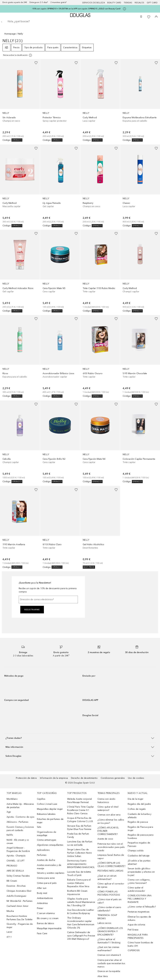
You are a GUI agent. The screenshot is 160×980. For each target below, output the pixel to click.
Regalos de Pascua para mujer (140, 829)
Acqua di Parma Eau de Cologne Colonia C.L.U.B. (80, 820)
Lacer (9, 932)
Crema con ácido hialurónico (106, 801)
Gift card (152, 3)
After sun (42, 888)
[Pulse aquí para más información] (124, 9)
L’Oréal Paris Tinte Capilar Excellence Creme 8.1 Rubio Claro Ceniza (80, 810)
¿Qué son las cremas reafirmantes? (108, 949)
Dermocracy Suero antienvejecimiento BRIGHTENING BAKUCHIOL (81, 864)
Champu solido (136, 851)
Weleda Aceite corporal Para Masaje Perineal (79, 801)
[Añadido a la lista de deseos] (36, 63)
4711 (9, 937)
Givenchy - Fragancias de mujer (20, 926)
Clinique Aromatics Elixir (19, 891)
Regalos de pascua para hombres (140, 837)
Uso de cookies (136, 778)
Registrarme (32, 610)
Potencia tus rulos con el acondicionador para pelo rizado (111, 847)
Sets (39, 827)
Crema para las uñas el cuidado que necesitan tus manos (111, 963)
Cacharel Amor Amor (18, 906)
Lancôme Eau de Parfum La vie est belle (80, 843)
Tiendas (128, 3)
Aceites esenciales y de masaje (49, 867)
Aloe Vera (103, 976)
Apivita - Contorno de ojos (20, 817)
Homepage (10, 34)
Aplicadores (43, 850)
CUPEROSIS (134, 950)
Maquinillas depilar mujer (50, 809)
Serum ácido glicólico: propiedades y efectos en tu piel (141, 872)
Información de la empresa (54, 778)
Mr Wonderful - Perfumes (20, 901)
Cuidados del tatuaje (139, 856)
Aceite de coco (105, 839)
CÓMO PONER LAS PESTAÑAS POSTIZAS (109, 893)
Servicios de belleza (93, 3)
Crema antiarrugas (47, 840)
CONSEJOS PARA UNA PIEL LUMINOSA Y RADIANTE (140, 899)
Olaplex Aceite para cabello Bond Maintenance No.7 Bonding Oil (81, 902)
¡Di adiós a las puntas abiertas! (139, 862)
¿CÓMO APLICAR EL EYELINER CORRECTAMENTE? (108, 831)
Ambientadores (45, 898)
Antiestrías (42, 903)
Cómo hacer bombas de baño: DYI (140, 944)
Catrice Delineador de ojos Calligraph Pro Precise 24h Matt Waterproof (81, 936)
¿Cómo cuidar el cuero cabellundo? (109, 909)
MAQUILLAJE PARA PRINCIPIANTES (138, 936)
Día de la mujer (136, 799)
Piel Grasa (133, 930)
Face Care (42, 933)
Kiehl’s (10, 835)
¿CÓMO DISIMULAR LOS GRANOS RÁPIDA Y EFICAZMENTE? (110, 931)
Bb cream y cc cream (48, 918)
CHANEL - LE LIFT (15, 861)
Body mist (42, 893)
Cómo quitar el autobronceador (136, 889)
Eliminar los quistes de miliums (139, 918)
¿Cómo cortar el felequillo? (142, 907)
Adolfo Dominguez (16, 896)
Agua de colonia (136, 925)
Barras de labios (46, 923)
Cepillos (41, 799)
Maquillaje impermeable (49, 928)
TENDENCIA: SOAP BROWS (107, 917)
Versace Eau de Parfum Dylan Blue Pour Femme (79, 828)
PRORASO (12, 866)
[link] (20, 100)
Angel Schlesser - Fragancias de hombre (18, 849)
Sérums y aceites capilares (51, 873)
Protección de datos (26, 778)
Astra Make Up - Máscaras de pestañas (20, 806)
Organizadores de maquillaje (47, 834)
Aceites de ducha (46, 860)
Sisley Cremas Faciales (18, 876)
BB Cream (12, 881)
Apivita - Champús (16, 856)
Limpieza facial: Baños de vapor (111, 857)
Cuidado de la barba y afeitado (140, 816)
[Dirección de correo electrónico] (48, 600)
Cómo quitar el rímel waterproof (108, 809)
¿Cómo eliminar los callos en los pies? (111, 821)
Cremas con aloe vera (109, 815)
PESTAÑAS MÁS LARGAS (111, 871)
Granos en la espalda (109, 971)
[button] (80, 738)
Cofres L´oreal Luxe (47, 804)
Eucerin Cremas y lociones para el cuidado (20, 829)
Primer (40, 908)
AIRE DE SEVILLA (15, 871)
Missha (10, 911)
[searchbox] (80, 21)
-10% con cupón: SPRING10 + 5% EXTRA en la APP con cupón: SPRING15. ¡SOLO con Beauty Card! (76, 9)
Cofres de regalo (137, 809)
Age (9, 812)
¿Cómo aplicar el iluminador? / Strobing (109, 941)
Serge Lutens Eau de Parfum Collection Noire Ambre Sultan (79, 853)
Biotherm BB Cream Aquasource (77, 893)
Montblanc (12, 799)
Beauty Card (114, 3)
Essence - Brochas (16, 886)
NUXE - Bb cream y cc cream (18, 842)
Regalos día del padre (139, 804)
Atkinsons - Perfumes (17, 822)
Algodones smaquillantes (50, 845)
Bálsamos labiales (46, 814)
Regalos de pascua (138, 822)
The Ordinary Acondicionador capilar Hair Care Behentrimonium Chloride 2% (81, 923)
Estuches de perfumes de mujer (50, 821)
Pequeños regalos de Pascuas (139, 844)
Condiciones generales (113, 778)
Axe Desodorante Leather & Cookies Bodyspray (81, 912)
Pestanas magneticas (139, 912)
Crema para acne (46, 878)
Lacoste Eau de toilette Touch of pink (79, 874)
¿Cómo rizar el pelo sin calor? (110, 901)
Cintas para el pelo (47, 883)
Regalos (139, 3)
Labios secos (104, 923)
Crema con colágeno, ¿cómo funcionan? (139, 881)
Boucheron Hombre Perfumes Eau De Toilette (20, 918)
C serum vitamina (46, 913)
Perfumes (42, 855)
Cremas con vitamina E (109, 955)
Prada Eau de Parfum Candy (78, 835)
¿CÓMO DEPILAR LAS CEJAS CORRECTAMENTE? (111, 865)
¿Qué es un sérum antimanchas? (107, 877)
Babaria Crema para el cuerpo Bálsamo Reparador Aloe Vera (79, 883)
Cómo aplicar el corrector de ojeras (111, 885)
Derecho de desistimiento (84, 778)
